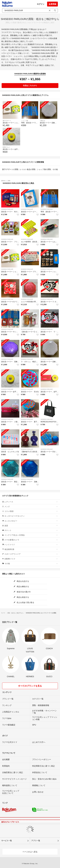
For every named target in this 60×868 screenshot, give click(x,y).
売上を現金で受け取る (24, 603)
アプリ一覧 (36, 841)
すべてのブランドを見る (30, 686)
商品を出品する (21, 581)
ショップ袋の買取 (44, 169)
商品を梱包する (21, 587)
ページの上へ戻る (30, 852)
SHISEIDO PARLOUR (7, 209)
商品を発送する (21, 597)
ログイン (41, 4)
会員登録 (52, 4)
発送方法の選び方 (22, 592)
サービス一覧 (7, 841)
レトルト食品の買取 (28, 169)
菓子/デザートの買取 (10, 169)
